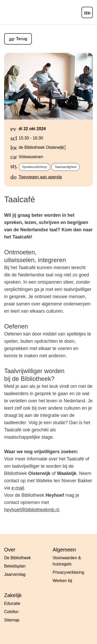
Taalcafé (20, 199)
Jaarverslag (15, 574)
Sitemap (12, 620)
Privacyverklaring (69, 572)
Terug (22, 39)
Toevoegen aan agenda (40, 177)
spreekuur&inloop (34, 167)
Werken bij (62, 581)
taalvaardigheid (65, 167)
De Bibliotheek (17, 558)
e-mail (18, 488)
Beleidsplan (15, 566)
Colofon (11, 612)
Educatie (12, 603)
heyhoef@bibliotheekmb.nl (32, 510)
